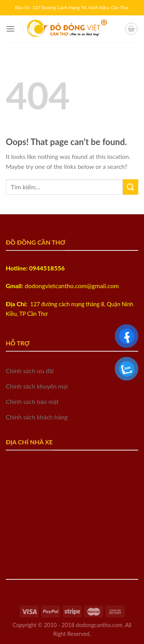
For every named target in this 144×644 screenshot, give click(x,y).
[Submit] (131, 187)
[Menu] (10, 29)
